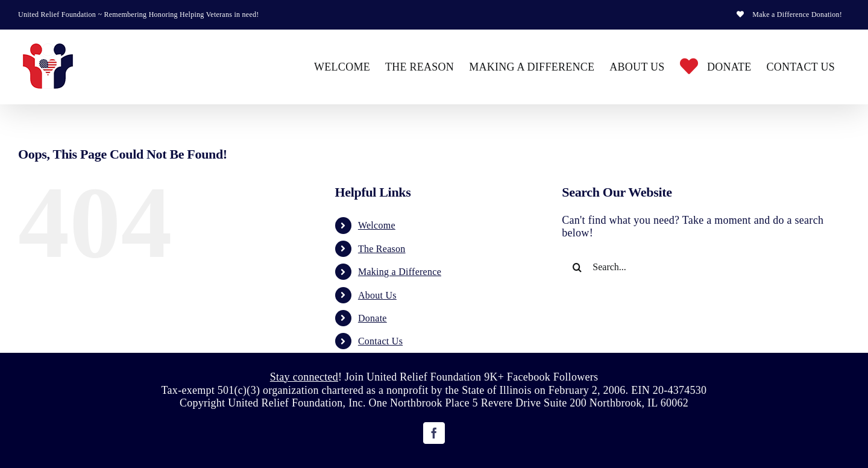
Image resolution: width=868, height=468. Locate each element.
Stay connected (304, 377)
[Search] (577, 267)
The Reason (382, 249)
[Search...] (694, 267)
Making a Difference (400, 272)
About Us (377, 295)
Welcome (377, 225)
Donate (373, 318)
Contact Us (380, 341)
